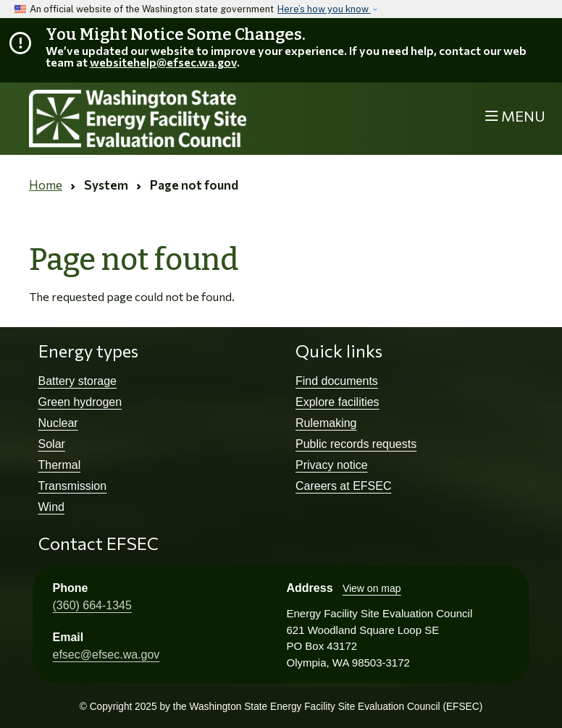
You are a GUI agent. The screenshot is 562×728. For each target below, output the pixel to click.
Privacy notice (332, 465)
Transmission (73, 486)
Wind (51, 507)
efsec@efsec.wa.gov (106, 655)
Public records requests (356, 444)
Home (46, 185)
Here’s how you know (324, 9)
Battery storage (78, 381)
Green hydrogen (80, 402)
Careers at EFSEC (343, 486)
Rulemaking (326, 423)
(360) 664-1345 (92, 605)
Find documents (337, 381)
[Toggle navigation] (515, 117)
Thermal (60, 465)
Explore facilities (337, 402)
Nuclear (58, 423)
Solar (52, 444)
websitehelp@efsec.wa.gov (163, 62)
